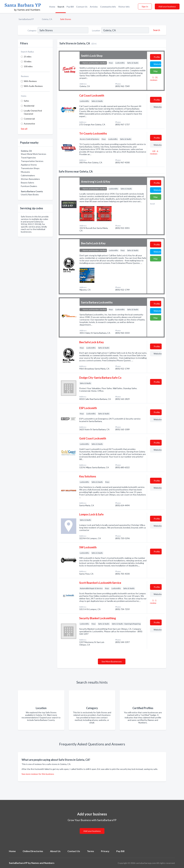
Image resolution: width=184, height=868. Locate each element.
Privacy (105, 851)
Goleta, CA (47, 19)
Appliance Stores (29, 165)
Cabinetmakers (28, 175)
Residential (29, 106)
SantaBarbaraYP (26, 19)
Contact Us (82, 7)
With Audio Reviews (33, 86)
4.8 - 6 (154, 152)
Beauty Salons (27, 183)
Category (32, 30)
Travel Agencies (28, 158)
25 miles (28, 57)
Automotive (29, 124)
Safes (26, 101)
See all (24, 129)
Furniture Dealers (29, 186)
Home (52, 7)
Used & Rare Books (30, 194)
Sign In (145, 6)
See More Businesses (112, 661)
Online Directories (33, 851)
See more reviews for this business (38, 774)
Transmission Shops (30, 168)
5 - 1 (153, 602)
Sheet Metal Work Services (34, 154)
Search (61, 7)
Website (157, 64)
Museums (25, 172)
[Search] (156, 30)
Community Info (108, 7)
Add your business (167, 6)
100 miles (28, 66)
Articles (94, 7)
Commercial (29, 119)
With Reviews (30, 81)
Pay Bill (70, 7)
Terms (91, 851)
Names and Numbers (43, 863)
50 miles (28, 61)
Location (96, 30)
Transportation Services (32, 161)
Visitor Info (124, 7)
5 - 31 (154, 79)
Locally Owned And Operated (33, 112)
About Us (55, 851)
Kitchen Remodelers (30, 179)
